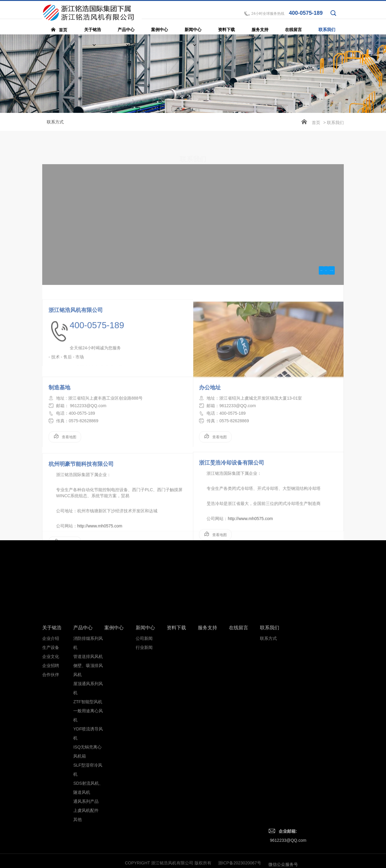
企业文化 (51, 762)
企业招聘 (51, 771)
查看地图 (65, 460)
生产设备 (51, 753)
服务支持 (207, 733)
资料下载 (176, 733)
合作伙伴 (51, 780)
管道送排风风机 (88, 762)
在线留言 (239, 733)
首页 (316, 123)
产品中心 (83, 733)
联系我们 (270, 733)
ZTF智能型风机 (88, 807)
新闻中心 (145, 733)
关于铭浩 (52, 733)
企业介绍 (51, 744)
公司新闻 (144, 744)
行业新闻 (144, 753)
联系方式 (55, 122)
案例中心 (114, 733)
